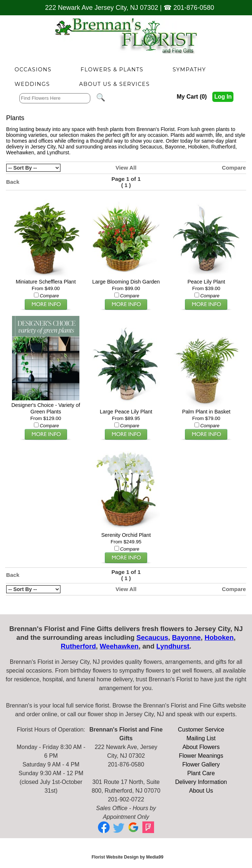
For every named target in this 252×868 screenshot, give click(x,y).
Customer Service (201, 730)
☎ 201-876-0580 (189, 8)
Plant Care (201, 773)
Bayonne (175, 147)
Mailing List (201, 738)
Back (13, 182)
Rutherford (223, 147)
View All (126, 168)
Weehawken (20, 152)
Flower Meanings (201, 756)
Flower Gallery (201, 764)
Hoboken (198, 147)
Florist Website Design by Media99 (127, 857)
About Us (201, 791)
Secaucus (151, 147)
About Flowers (201, 747)
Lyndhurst (58, 152)
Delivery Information (201, 782)
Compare (234, 168)
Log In (223, 97)
